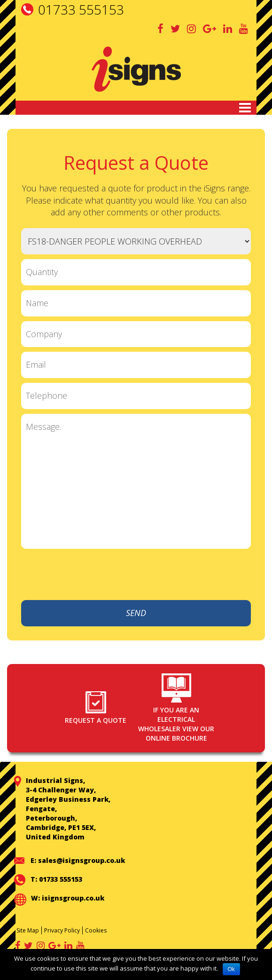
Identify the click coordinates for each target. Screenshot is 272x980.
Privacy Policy (62, 930)
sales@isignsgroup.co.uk (82, 860)
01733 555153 (81, 9)
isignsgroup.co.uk (73, 898)
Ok (231, 969)
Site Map (28, 930)
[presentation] (179, 575)
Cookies (96, 930)
